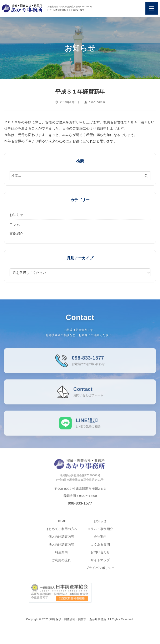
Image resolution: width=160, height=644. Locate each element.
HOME (61, 524)
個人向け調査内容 (61, 539)
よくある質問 (100, 547)
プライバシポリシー (100, 571)
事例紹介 (16, 234)
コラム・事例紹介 (100, 531)
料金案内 (61, 555)
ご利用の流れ (61, 563)
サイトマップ (100, 563)
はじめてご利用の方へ (61, 531)
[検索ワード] (80, 176)
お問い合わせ (100, 555)
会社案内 (100, 539)
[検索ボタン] (146, 176)
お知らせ (16, 215)
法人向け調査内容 (61, 547)
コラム (15, 224)
